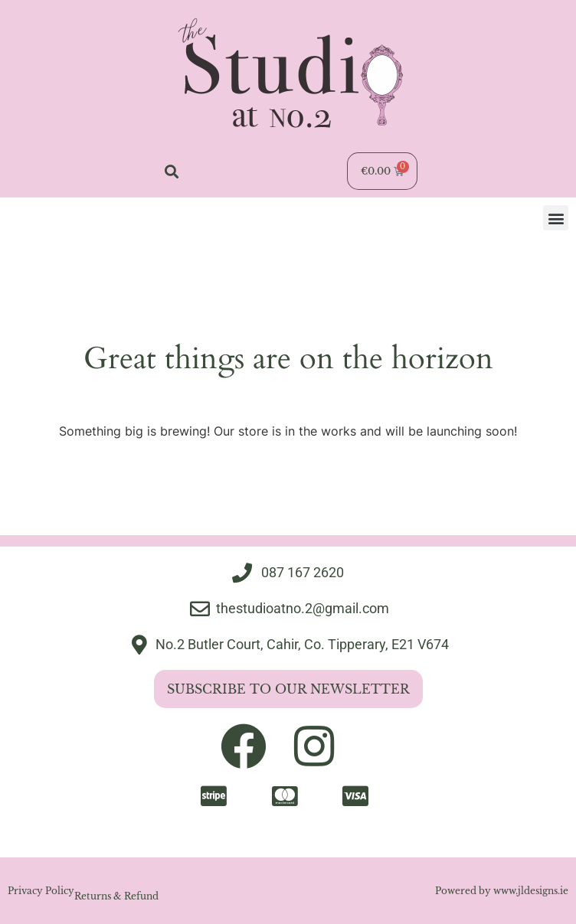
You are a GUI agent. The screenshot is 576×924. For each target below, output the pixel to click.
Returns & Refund (116, 896)
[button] (171, 171)
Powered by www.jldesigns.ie (502, 891)
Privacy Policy (41, 891)
